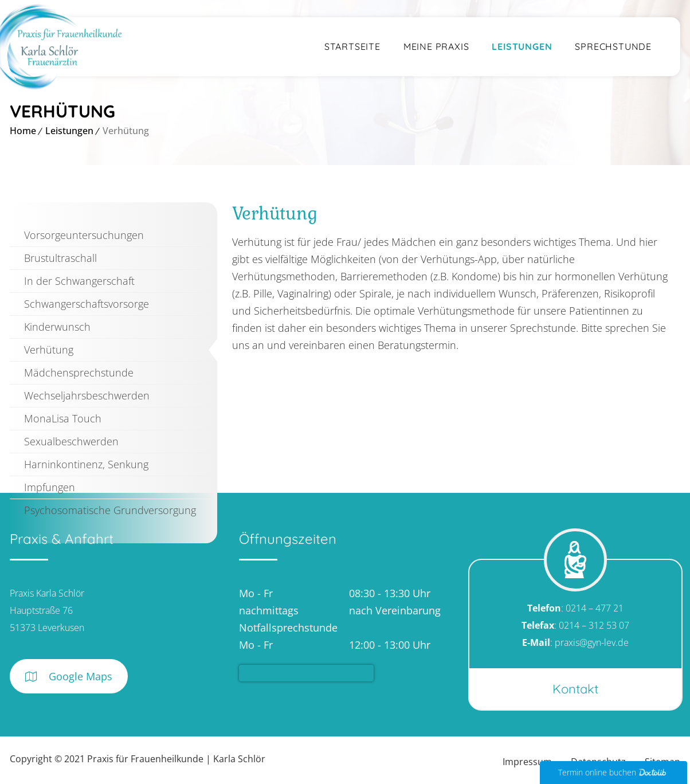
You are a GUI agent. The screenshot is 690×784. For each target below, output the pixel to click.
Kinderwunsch (57, 327)
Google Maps (69, 677)
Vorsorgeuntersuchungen (84, 235)
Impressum (527, 762)
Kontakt (575, 689)
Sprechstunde (613, 46)
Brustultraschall (60, 258)
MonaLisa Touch (63, 418)
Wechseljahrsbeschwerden (87, 395)
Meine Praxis (436, 46)
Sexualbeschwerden (71, 441)
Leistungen (522, 46)
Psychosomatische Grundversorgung (110, 510)
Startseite (352, 46)
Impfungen (50, 487)
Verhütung (49, 350)
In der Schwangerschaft (79, 281)
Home (23, 131)
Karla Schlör (239, 759)
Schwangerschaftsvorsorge (87, 304)
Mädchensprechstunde (79, 373)
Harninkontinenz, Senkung (86, 464)
